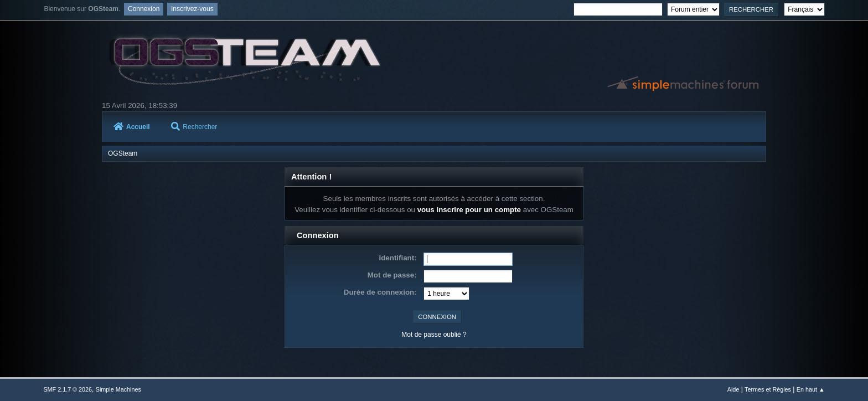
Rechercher (194, 127)
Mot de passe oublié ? (434, 335)
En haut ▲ (811, 389)
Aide (733, 389)
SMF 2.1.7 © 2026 (68, 389)
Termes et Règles (768, 389)
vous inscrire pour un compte (469, 210)
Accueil (132, 127)
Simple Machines (118, 389)
